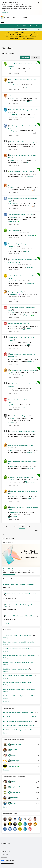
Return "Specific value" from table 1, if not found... (18, 642)
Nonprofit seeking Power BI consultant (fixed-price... (21, 594)
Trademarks (4, 857)
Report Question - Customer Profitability (24, 370)
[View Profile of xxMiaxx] (12, 313)
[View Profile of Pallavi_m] (12, 131)
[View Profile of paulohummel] (13, 233)
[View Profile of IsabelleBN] (30, 267)
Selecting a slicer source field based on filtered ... (18, 635)
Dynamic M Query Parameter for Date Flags (23, 431)
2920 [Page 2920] (29, 527)
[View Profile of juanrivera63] (13, 281)
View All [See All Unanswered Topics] (6, 623)
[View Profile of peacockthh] (13, 466)
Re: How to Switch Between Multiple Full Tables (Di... (19, 721)
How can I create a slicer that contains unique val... (19, 662)
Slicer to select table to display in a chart (22, 477)
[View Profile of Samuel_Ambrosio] (15, 512)
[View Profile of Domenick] (12, 418)
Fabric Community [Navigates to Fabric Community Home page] (20, 17)
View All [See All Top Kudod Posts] (6, 733)
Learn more (5, 12)
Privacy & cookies (5, 851)
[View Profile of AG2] (28, 163)
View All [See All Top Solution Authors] (6, 770)
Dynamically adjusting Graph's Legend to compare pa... (20, 655)
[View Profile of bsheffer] (29, 190)
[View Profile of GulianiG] (12, 359)
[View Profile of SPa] (11, 69)
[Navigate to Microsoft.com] (6, 17)
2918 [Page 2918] (16, 527)
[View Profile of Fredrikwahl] (13, 217)
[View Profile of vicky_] (32, 101)
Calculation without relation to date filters (21, 214)
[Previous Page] (3, 527)
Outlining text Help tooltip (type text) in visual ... (18, 682)
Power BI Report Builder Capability (18, 324)
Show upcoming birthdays (16, 292)
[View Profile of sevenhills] (28, 328)
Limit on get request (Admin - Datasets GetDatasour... (19, 689)
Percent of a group (14, 230)
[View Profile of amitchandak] (31, 482)
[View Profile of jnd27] (11, 405)
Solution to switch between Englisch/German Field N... (20, 696)
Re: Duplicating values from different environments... (19, 725)
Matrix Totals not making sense (19, 416)
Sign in (24, 26)
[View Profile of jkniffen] (12, 373)
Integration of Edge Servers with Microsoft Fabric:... (21, 616)
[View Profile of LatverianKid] (13, 204)
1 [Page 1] (6, 527)
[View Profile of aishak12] (12, 98)
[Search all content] (27, 30)
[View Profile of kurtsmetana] (13, 160)
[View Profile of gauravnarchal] (13, 295)
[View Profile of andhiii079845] (12, 221)
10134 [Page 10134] (35, 530)
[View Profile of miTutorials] (14, 517)
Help (30, 26)
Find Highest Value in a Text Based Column (16, 669)
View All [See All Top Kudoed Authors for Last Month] (6, 807)
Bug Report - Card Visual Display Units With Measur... (19, 584)
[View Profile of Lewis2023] (30, 176)
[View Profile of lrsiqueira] (12, 85)
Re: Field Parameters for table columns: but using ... (19, 713)
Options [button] (35, 57)
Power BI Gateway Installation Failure (21, 171)
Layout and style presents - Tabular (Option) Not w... (19, 676)
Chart (10, 96)
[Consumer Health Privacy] (21, 863)
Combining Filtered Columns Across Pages (23, 142)
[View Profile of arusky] (11, 326)
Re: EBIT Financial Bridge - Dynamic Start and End (18, 730)
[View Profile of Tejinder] (12, 496)
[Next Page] (3, 534)
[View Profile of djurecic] (32, 345)
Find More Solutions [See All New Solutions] (6, 702)
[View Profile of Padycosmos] (30, 235)
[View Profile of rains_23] (12, 450)
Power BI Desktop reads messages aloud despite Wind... (20, 717)
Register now (30, 39)
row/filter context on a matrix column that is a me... (19, 649)
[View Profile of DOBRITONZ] (13, 115)
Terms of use (4, 854)
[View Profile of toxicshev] (12, 249)
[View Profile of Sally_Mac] (12, 480)
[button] (25, 57)
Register (18, 26)
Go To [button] (36, 26)
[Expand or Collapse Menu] (3, 22)
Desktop (6, 638)
